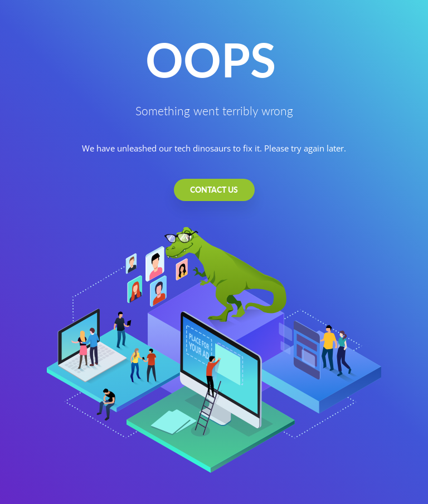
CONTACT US (214, 190)
